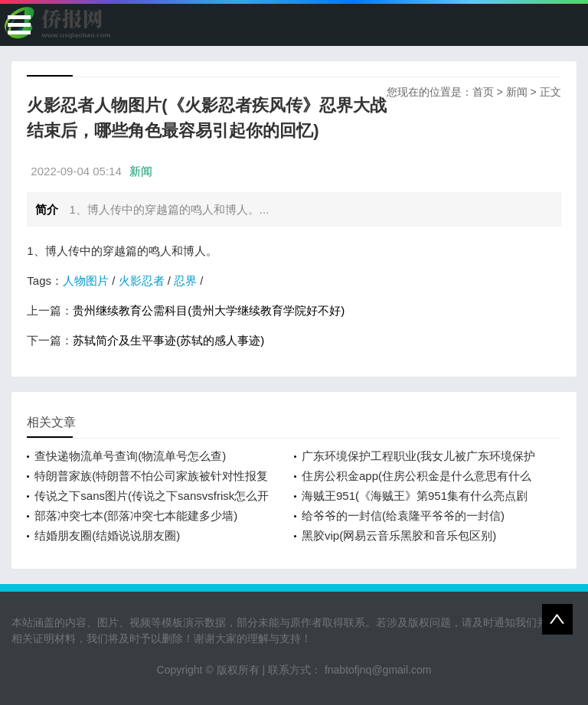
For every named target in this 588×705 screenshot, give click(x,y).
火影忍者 (142, 281)
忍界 (185, 281)
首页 (483, 92)
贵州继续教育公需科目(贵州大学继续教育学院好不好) (209, 310)
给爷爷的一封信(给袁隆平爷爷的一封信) (403, 516)
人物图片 (86, 281)
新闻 (517, 92)
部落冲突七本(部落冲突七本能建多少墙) (136, 516)
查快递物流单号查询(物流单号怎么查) (130, 456)
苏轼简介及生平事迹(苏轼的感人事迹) (168, 340)
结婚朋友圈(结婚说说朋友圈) (107, 535)
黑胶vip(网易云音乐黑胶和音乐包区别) (399, 535)
